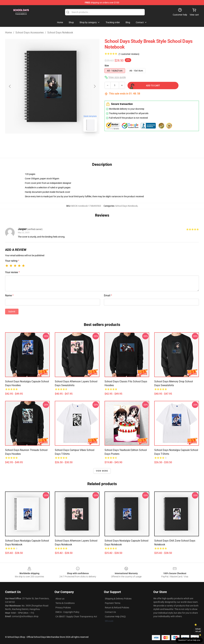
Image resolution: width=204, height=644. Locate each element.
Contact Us (110, 612)
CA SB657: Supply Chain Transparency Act (76, 617)
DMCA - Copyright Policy (67, 612)
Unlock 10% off (198, 630)
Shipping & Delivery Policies (118, 599)
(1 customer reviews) (129, 54)
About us (60, 599)
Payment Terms (113, 603)
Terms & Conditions (65, 603)
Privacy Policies (63, 608)
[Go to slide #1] (44, 141)
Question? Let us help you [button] (189, 640)
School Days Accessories (30, 33)
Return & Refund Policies (117, 608)
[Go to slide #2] (61, 141)
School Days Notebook (60, 33)
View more (102, 471)
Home (8, 33)
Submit (12, 312)
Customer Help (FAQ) (115, 617)
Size (107, 66)
